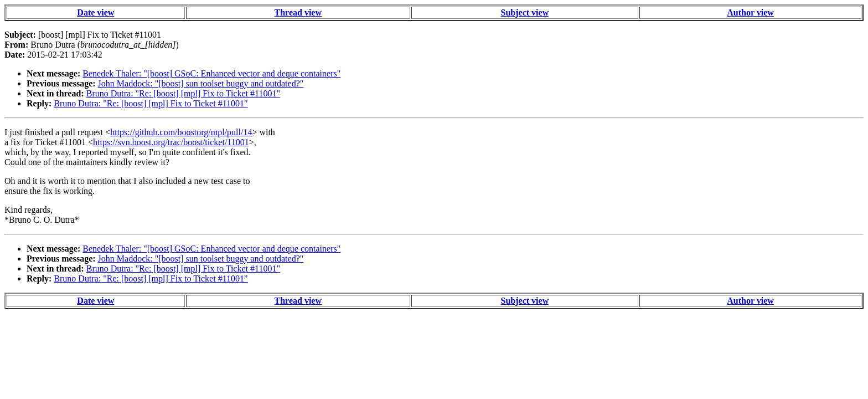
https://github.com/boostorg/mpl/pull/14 (181, 132)
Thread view (298, 12)
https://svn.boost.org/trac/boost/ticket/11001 (171, 142)
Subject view (525, 12)
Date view (95, 12)
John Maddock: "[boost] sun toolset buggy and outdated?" (201, 83)
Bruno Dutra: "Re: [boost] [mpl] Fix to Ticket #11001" (183, 93)
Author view (750, 12)
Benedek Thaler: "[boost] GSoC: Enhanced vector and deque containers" (211, 73)
